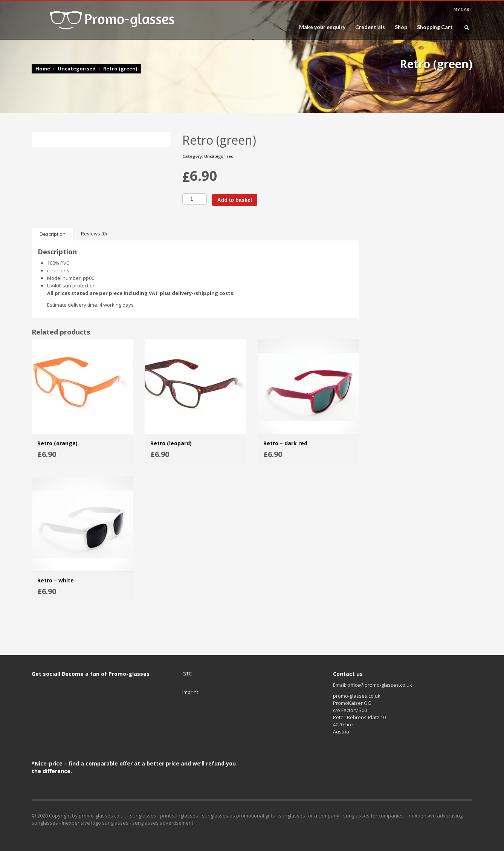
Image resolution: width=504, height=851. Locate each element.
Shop (401, 27)
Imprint (190, 692)
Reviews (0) (94, 234)
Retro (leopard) (171, 443)
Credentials (370, 27)
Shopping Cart (435, 27)
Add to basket (235, 200)
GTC (187, 674)
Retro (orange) (57, 443)
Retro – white (56, 580)
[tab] (53, 234)
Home (43, 69)
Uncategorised (77, 69)
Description (53, 234)
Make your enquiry (322, 27)
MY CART (463, 9)
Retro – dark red (285, 443)
